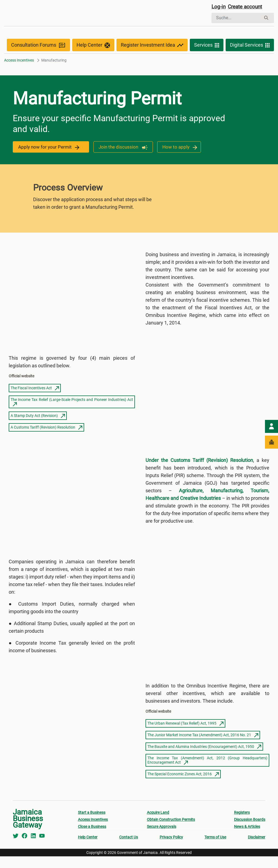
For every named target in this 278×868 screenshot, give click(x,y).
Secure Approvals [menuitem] (162, 838)
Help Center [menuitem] (88, 849)
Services (207, 47)
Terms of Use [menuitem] (215, 849)
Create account (247, 7)
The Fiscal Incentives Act (35, 392)
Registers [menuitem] (242, 824)
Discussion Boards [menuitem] (250, 831)
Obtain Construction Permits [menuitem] (171, 831)
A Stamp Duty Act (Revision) (38, 419)
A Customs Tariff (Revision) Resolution (46, 431)
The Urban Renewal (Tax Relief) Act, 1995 (185, 735)
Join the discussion (121, 148)
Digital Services (250, 47)
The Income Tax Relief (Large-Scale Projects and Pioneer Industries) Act (72, 406)
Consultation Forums (38, 46)
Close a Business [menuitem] (92, 838)
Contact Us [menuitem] (129, 849)
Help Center (93, 47)
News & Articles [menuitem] (247, 838)
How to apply (179, 148)
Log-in (219, 7)
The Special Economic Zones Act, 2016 (183, 786)
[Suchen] (236, 18)
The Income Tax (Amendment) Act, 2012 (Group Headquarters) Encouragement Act (207, 772)
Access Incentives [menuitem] (93, 831)
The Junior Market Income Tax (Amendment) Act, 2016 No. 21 (203, 747)
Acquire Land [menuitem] (158, 824)
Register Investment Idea (152, 47)
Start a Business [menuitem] (92, 824)
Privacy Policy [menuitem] (171, 849)
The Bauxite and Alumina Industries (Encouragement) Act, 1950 (204, 758)
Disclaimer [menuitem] (257, 849)
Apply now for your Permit (50, 148)
